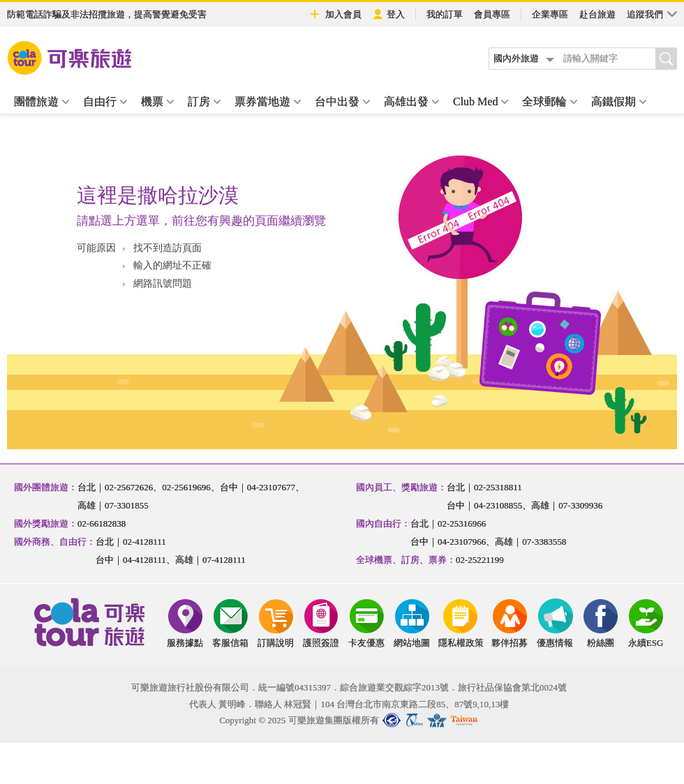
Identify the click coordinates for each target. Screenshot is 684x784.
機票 (157, 101)
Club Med (481, 101)
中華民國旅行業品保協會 (416, 720)
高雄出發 (411, 101)
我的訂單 (445, 14)
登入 (389, 14)
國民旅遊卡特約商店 (465, 720)
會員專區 (492, 14)
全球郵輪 (550, 101)
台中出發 (342, 101)
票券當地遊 (268, 101)
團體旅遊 (42, 101)
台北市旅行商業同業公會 (392, 720)
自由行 (105, 101)
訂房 (204, 101)
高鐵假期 (619, 101)
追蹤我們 (652, 14)
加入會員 (335, 14)
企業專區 (550, 14)
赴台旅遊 (597, 14)
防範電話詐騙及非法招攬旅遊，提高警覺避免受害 (107, 14)
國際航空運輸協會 (437, 720)
